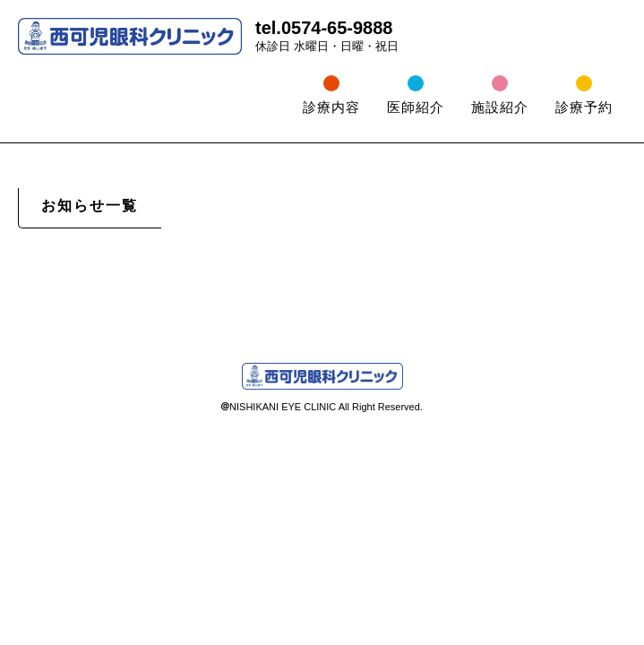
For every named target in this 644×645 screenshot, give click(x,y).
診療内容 (331, 107)
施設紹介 (500, 107)
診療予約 (584, 107)
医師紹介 (416, 107)
